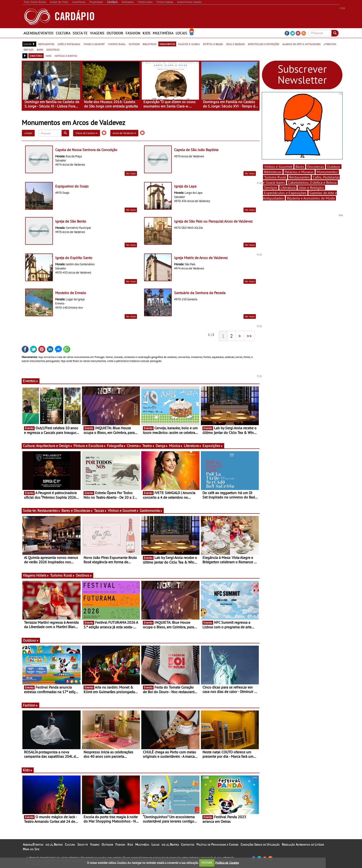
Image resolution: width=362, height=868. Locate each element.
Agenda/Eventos (39, 33)
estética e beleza (213, 44)
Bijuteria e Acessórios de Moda (311, 198)
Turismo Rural (62, 575)
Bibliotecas (273, 172)
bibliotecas (150, 44)
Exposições (213, 446)
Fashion (133, 33)
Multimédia (163, 33)
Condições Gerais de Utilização (260, 844)
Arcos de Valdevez (124, 133)
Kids (147, 33)
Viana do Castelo (87, 133)
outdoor (134, 44)
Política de (227, 863)
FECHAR (207, 863)
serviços (29, 49)
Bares (300, 167)
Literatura (193, 446)
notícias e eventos (66, 56)
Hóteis (43, 575)
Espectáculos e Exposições (285, 193)
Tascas (100, 510)
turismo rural (117, 44)
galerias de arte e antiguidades (301, 44)
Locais (181, 33)
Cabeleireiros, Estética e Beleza (312, 182)
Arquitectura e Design (54, 446)
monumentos (167, 44)
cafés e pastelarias (69, 44)
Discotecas (316, 167)
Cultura (63, 33)
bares (40, 49)
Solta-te (80, 33)
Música (176, 446)
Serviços (271, 188)
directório (36, 56)
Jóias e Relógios (311, 188)
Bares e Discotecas (77, 510)
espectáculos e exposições (264, 44)
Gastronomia (151, 510)
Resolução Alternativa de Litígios (303, 844)
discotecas (53, 49)
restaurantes (46, 44)
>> (249, 336)
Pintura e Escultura (90, 446)
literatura (330, 44)
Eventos (31, 381)
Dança (162, 446)
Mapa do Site (31, 849)
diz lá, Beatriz (54, 844)
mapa (49, 56)
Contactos (188, 844)
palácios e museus (189, 44)
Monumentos (327, 172)
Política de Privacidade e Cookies (217, 844)
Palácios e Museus (299, 172)
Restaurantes (49, 510)
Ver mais (131, 173)
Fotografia (116, 446)
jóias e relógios (235, 44)
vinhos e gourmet (94, 44)
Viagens (97, 33)
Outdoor (115, 33)
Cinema (134, 446)
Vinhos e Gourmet (123, 510)
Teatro (148, 446)
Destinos (84, 575)
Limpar (28, 133)
